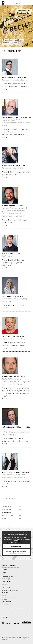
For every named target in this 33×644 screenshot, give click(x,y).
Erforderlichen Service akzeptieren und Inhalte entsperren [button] (16, 552)
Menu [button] (18, 3)
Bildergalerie (7, 516)
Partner (4, 584)
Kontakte (4, 599)
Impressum (26, 638)
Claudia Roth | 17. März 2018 (13, 336)
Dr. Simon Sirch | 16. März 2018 (14, 254)
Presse (4, 519)
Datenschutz (5, 640)
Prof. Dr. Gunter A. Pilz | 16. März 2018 (16, 117)
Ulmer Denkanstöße (3, 3)
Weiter (11, 499)
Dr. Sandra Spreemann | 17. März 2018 (16, 472)
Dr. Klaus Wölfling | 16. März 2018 (15, 206)
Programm (6, 510)
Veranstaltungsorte (7, 604)
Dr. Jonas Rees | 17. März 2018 (13, 376)
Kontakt (5, 595)
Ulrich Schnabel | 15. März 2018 (14, 77)
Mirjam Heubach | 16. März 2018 (14, 165)
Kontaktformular (7, 602)
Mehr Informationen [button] (17, 543)
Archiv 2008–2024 (7, 581)
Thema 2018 (6, 507)
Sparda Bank (5, 593)
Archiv (4, 573)
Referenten (6, 513)
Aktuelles (4, 570)
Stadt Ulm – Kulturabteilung (10, 590)
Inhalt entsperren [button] (17, 546)
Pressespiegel (6, 579)
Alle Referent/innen (7, 576)
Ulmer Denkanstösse (9, 566)
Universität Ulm (6, 588)
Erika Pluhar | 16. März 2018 (12, 296)
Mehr (4, 89)
